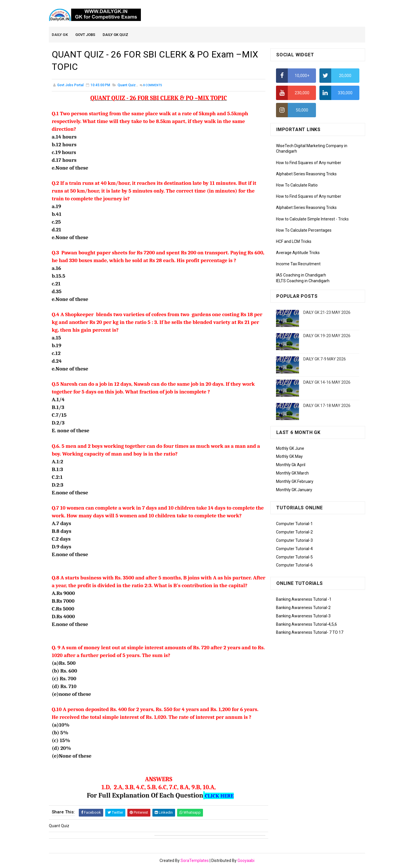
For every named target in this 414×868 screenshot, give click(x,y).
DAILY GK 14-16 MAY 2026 (327, 383)
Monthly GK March (292, 473)
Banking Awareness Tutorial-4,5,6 (306, 625)
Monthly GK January (294, 490)
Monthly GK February (295, 482)
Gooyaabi (246, 861)
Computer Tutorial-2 (294, 532)
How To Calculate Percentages (304, 231)
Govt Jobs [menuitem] (86, 35)
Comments (153, 86)
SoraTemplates (195, 861)
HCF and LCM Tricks (294, 242)
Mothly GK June (290, 449)
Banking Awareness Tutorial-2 (303, 608)
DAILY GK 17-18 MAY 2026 (327, 406)
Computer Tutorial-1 (294, 524)
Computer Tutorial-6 (294, 566)
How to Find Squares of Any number (309, 163)
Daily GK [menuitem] (60, 35)
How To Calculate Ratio (297, 185)
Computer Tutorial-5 (294, 557)
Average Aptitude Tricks (298, 253)
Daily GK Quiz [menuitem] (116, 35)
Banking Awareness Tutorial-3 (303, 616)
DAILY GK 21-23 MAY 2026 (327, 313)
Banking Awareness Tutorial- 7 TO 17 (310, 633)
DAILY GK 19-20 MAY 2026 (327, 336)
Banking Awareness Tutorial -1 (304, 600)
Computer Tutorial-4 (294, 549)
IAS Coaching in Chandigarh (301, 276)
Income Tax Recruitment (298, 264)
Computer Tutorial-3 (294, 541)
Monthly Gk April (291, 465)
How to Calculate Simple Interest (305, 219)
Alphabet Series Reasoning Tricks (306, 174)
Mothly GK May (289, 457)
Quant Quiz (127, 86)
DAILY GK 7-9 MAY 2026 (325, 359)
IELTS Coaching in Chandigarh (303, 281)
